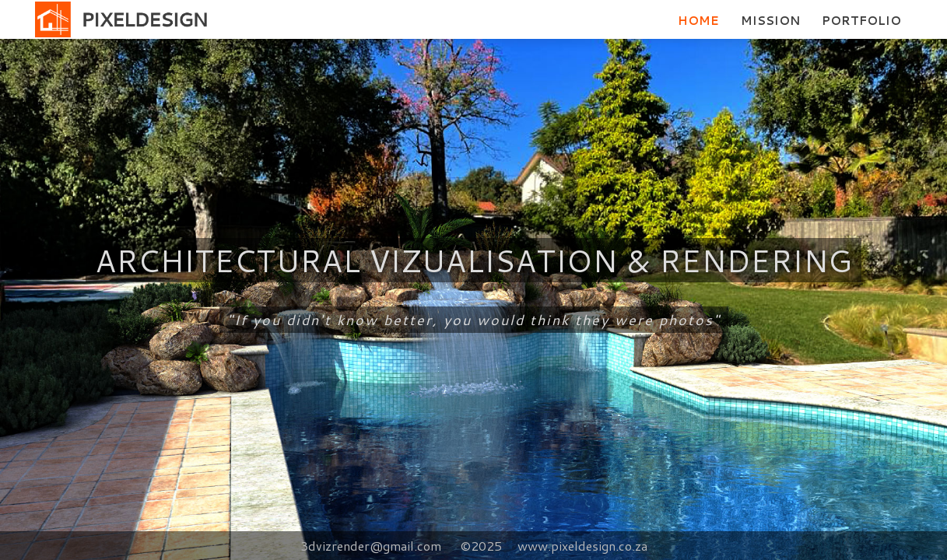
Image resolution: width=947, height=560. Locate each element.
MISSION (770, 21)
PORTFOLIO (861, 21)
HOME (698, 21)
